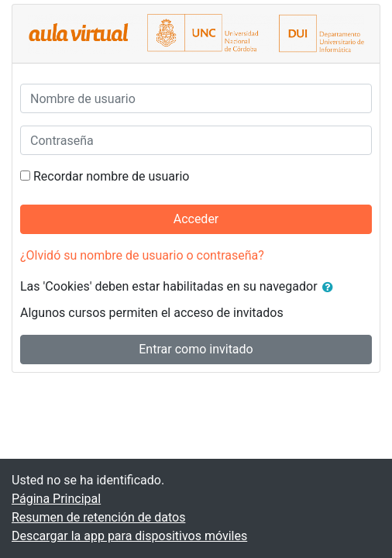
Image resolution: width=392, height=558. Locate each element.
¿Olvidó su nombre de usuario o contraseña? (142, 255)
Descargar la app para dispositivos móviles (129, 536)
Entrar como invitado (196, 349)
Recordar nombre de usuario (111, 176)
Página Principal (56, 499)
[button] (331, 288)
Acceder (196, 219)
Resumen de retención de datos (98, 517)
